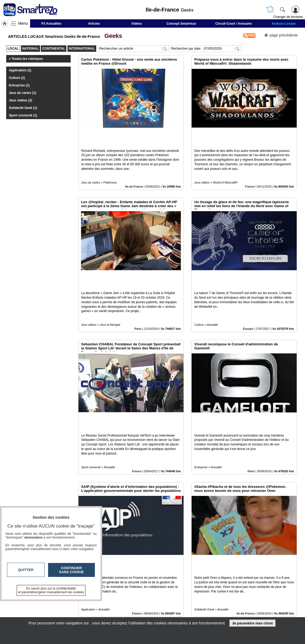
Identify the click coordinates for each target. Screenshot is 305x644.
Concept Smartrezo (181, 24)
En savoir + (120, 608)
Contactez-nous (123, 602)
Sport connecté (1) (23, 115)
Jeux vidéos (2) (21, 100)
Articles (94, 24)
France (250, 168)
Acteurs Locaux (284, 24)
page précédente (281, 35)
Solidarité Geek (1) (23, 108)
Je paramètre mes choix (252, 623)
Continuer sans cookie (71, 570)
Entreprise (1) (19, 85)
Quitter (26, 570)
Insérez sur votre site (277, 554)
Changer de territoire (288, 17)
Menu (23, 23)
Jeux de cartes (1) (22, 93)
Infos (210, 602)
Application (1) (20, 70)
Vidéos (137, 24)
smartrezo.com (38, 604)
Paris (138, 292)
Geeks (112, 36)
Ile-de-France (134, 168)
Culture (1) (17, 78)
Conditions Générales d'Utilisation (224, 608)
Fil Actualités (51, 24)
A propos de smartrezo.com (133, 614)
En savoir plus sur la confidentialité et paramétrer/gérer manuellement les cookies (51, 590)
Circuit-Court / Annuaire (234, 24)
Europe (248, 292)
